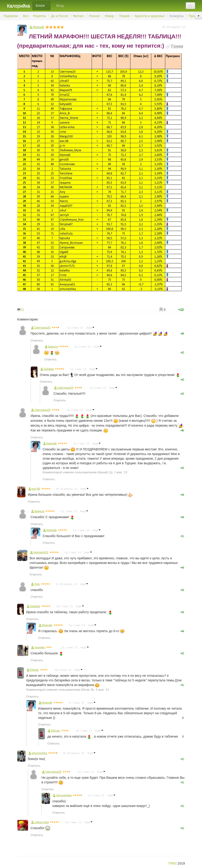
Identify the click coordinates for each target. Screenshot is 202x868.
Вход (61, 6)
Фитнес (79, 16)
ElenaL (86, 690)
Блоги (41, 6)
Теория (124, 16)
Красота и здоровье (150, 16)
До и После (60, 16)
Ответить (37, 341)
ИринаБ (103, 472)
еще (90, 328)
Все (26, 16)
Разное (95, 16)
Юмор (109, 16)
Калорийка (19, 6)
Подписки (11, 16)
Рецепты (39, 16)
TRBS (172, 863)
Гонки (177, 46)
